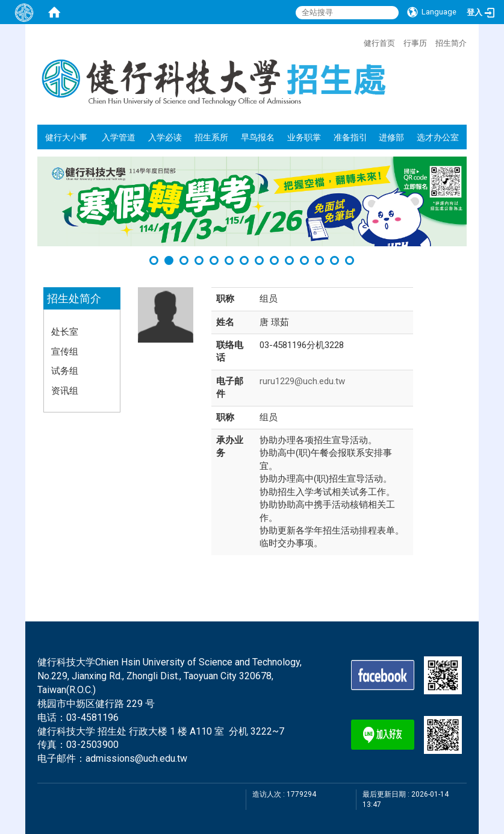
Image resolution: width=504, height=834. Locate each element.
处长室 (65, 331)
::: (358, 42)
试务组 (65, 370)
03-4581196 (92, 717)
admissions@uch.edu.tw (136, 758)
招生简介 (451, 43)
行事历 (415, 43)
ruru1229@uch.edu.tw (302, 381)
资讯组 (65, 390)
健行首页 (379, 43)
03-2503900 (92, 745)
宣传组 (65, 351)
